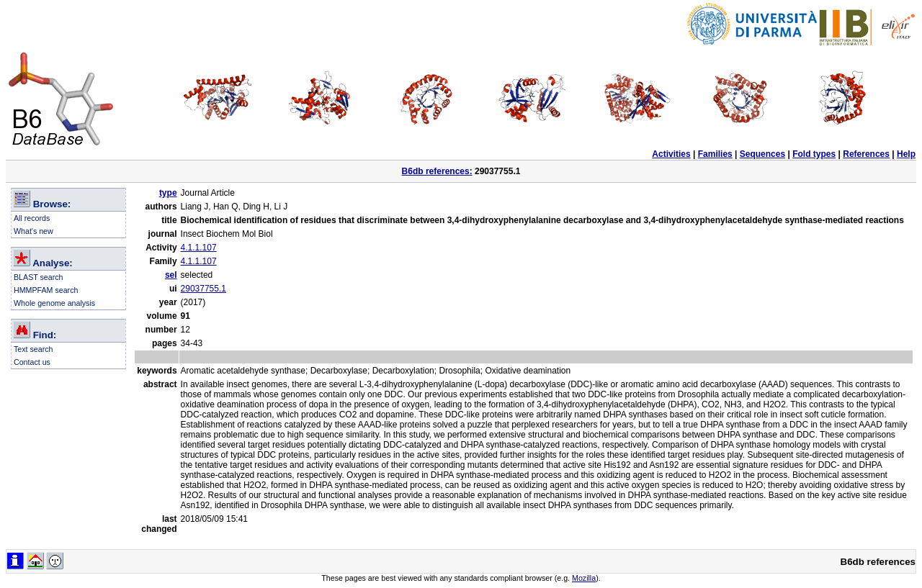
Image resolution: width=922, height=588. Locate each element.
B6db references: (437, 171)
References (866, 154)
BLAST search (39, 277)
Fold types (814, 154)
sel (171, 275)
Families (715, 154)
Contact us (32, 362)
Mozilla (584, 578)
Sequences (762, 154)
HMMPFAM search (46, 290)
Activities (671, 154)
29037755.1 (203, 289)
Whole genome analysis (54, 303)
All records (32, 218)
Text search (33, 349)
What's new (33, 231)
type (168, 193)
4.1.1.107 (199, 248)
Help (906, 154)
